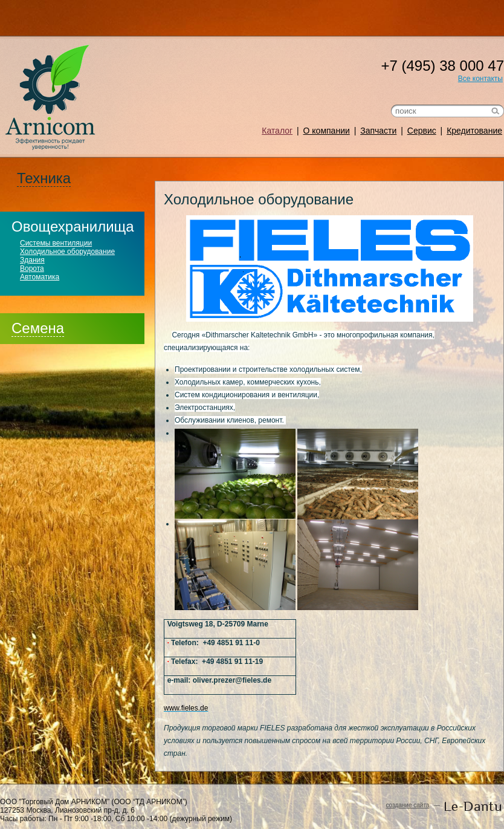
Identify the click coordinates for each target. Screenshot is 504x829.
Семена (38, 328)
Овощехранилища (73, 226)
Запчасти (378, 131)
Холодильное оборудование (67, 252)
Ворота (32, 268)
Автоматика (40, 277)
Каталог (277, 131)
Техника (44, 178)
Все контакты (480, 79)
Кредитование (474, 131)
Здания (32, 260)
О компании (327, 131)
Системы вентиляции (56, 243)
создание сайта (407, 805)
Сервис (422, 131)
